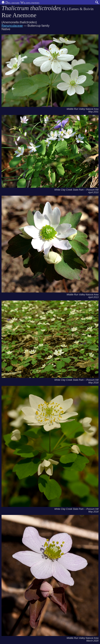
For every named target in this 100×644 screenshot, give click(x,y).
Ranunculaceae (12, 26)
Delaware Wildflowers (20, 2)
